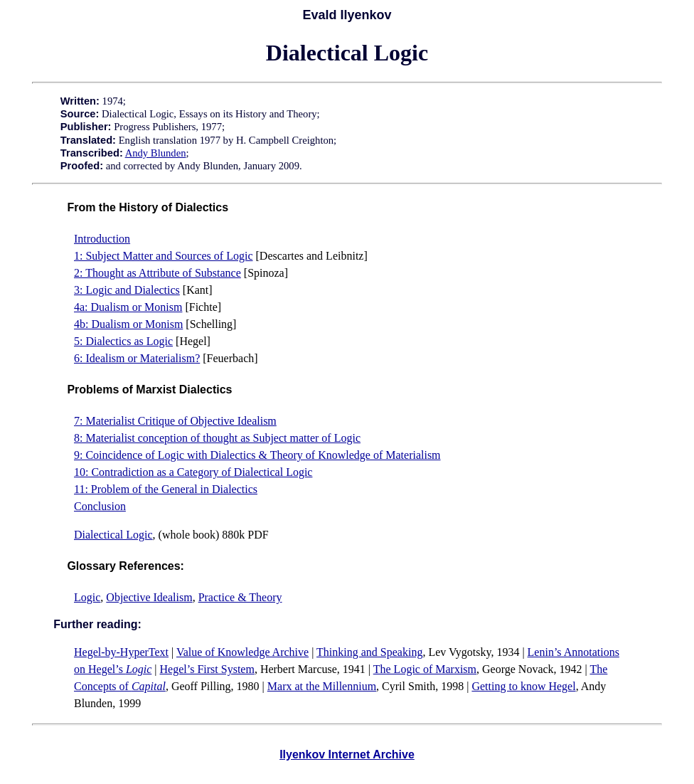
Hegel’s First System (207, 669)
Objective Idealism (149, 597)
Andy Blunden (156, 153)
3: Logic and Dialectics (127, 290)
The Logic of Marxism (425, 669)
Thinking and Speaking (369, 652)
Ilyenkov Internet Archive (347, 754)
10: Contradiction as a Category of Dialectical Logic (193, 472)
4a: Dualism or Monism (128, 307)
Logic (87, 597)
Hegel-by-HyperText (121, 652)
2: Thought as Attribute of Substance (158, 273)
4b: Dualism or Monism (128, 324)
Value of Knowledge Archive (242, 652)
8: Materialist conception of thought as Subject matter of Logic (217, 438)
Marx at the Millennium (322, 686)
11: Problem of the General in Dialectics (166, 489)
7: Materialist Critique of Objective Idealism (175, 421)
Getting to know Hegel (523, 686)
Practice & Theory (240, 597)
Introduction (102, 239)
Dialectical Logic (113, 535)
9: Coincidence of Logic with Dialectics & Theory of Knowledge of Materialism (257, 455)
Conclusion (100, 506)
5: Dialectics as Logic (123, 341)
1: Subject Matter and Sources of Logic (164, 256)
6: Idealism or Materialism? (137, 358)
